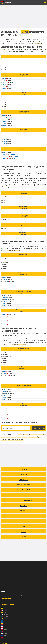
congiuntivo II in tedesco (19, 344)
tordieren (24, 437)
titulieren (14, 437)
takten (3, 437)
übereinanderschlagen (34, 437)
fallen (20, 434)
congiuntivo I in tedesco (14, 250)
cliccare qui (39, 43)
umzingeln (4, 440)
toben (19, 437)
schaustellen (41, 434)
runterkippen (33, 434)
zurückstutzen (19, 440)
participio (6, 175)
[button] (44, 2)
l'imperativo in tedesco (16, 175)
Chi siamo (6, 598)
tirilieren (8, 437)
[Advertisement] (23, 16)
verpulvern (11, 440)
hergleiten (25, 434)
